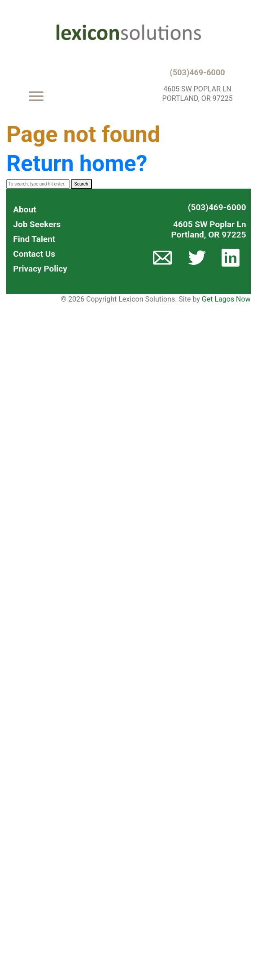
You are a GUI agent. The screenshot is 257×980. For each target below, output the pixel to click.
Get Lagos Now (226, 299)
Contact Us (34, 254)
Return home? (77, 164)
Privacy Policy (40, 269)
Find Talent (34, 239)
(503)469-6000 (198, 72)
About (24, 209)
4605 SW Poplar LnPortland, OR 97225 (209, 229)
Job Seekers (37, 224)
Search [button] (81, 184)
